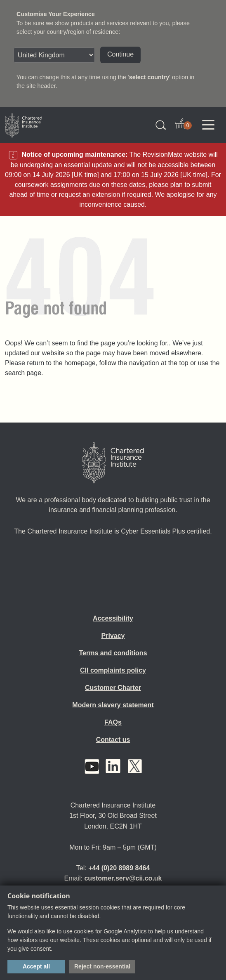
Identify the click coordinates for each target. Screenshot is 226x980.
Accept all (36, 966)
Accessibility (113, 618)
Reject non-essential (102, 966)
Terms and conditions (113, 653)
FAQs (113, 722)
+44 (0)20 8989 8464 (119, 868)
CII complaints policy (113, 670)
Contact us (113, 740)
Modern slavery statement (113, 705)
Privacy (113, 636)
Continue (120, 54)
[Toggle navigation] (208, 125)
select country (149, 77)
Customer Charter (113, 688)
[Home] (113, 463)
